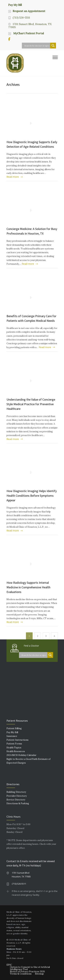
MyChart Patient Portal (28, 33)
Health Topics (14, 748)
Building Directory (16, 792)
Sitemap (39, 974)
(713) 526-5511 (21, 17)
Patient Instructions (17, 740)
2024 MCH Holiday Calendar (21, 755)
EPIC (9, 965)
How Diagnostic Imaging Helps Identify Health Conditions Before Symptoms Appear (32, 496)
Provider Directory (17, 796)
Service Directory (16, 800)
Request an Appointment (29, 11)
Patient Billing (14, 728)
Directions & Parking (18, 803)
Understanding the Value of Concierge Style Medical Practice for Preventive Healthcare (31, 404)
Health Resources (16, 751)
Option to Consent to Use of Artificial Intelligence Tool (30, 968)
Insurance (12, 736)
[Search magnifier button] (53, 46)
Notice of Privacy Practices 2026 (27, 972)
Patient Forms (14, 744)
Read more (13, 177)
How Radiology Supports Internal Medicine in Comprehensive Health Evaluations (28, 587)
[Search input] (37, 46)
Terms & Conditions (21, 974)
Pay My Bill (15, 5)
